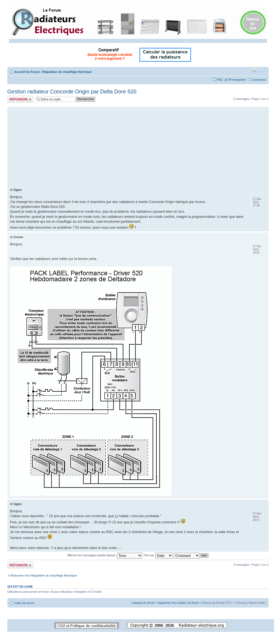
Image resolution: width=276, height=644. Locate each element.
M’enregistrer (237, 80)
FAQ (220, 80)
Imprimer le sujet (254, 71)
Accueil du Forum (27, 72)
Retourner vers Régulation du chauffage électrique (44, 575)
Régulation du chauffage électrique (67, 72)
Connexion (259, 80)
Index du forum (24, 603)
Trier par (158, 555)
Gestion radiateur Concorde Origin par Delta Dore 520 (72, 91)
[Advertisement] (138, 145)
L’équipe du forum (143, 603)
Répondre (20, 99)
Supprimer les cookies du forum (178, 603)
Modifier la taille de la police (262, 71)
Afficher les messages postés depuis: (104, 555)
